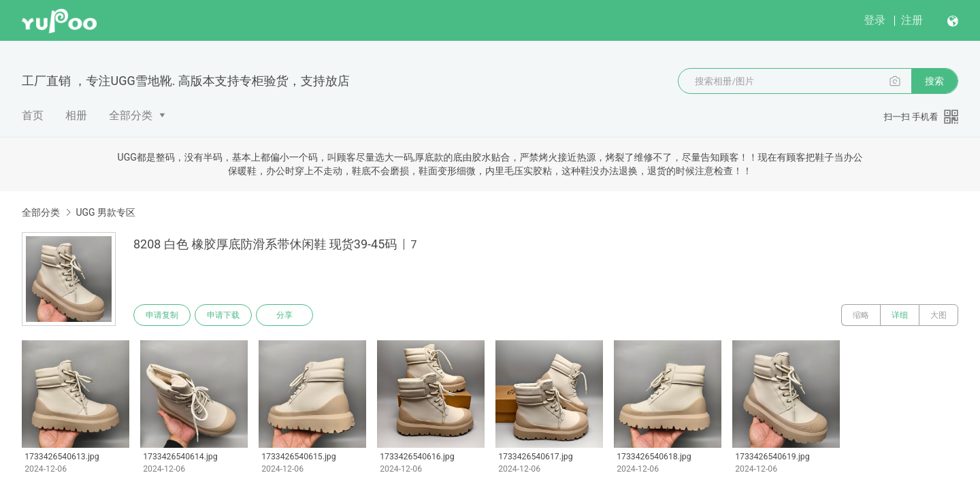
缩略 (861, 315)
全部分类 (131, 115)
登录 (875, 20)
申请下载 (223, 315)
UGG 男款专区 (105, 212)
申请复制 (162, 315)
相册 (76, 115)
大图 (938, 315)
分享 (284, 315)
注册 (912, 20)
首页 (33, 115)
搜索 (934, 81)
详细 (900, 315)
